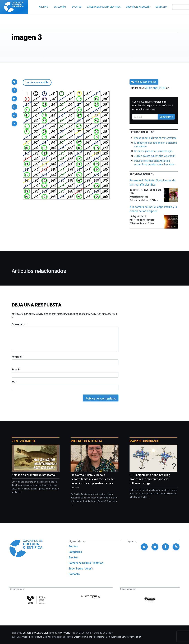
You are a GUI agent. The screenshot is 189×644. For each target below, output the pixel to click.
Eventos (73, 557)
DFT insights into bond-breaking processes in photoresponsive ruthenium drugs (150, 479)
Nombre (17, 357)
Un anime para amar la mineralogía (153, 151)
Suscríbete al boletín (81, 569)
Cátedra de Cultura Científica (86, 563)
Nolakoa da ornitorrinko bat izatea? (34, 475)
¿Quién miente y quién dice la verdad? (155, 156)
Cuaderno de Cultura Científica (37, 637)
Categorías (75, 552)
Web (14, 382)
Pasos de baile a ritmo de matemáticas (155, 138)
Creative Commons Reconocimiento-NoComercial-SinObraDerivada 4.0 (108, 637)
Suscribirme (166, 117)
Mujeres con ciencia (86, 441)
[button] (14, 82)
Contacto (74, 574)
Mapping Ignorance (144, 441)
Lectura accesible (37, 82)
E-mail (16, 370)
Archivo (73, 546)
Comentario (19, 324)
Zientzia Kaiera (24, 441)
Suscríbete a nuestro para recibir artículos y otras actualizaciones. (153, 106)
